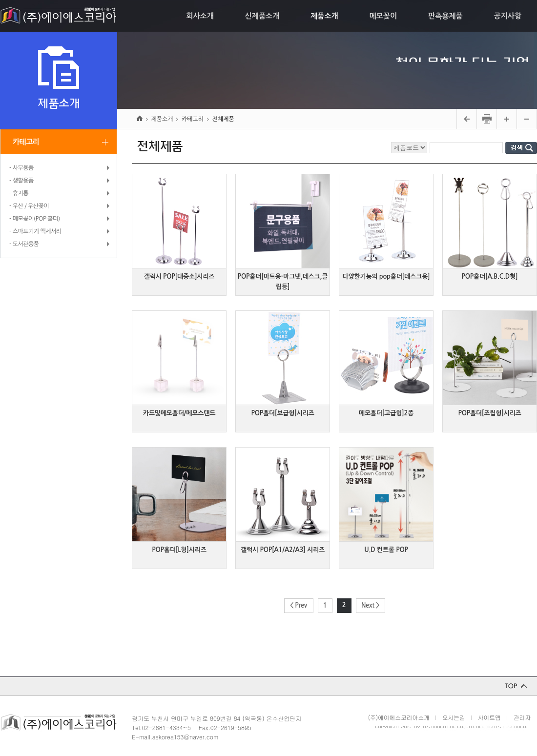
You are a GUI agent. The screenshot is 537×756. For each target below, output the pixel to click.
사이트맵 (489, 717)
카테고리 (26, 142)
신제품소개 (262, 16)
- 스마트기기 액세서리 (35, 231)
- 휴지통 (19, 193)
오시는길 (454, 717)
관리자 (522, 717)
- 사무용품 (21, 168)
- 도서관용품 (24, 244)
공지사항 (508, 16)
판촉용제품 (445, 16)
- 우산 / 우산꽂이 (29, 206)
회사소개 (200, 16)
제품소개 (324, 16)
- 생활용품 (21, 181)
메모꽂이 (383, 16)
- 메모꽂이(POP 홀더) (35, 219)
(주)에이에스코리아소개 (399, 717)
